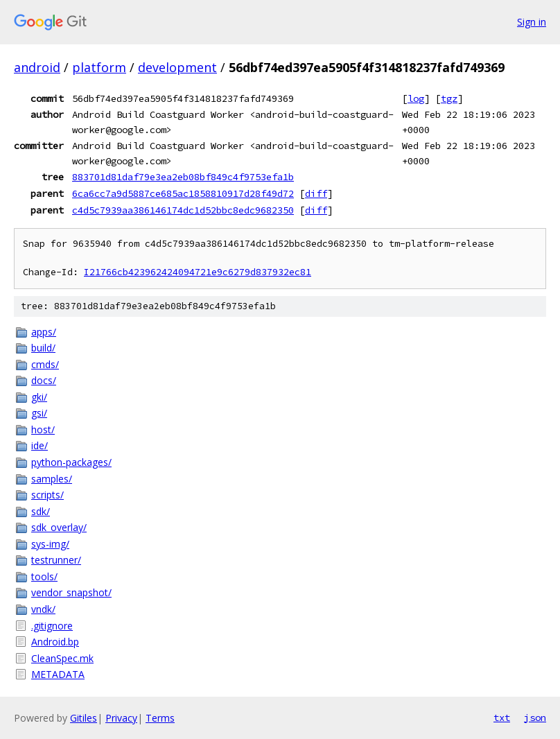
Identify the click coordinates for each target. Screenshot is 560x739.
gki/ (39, 397)
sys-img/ (50, 544)
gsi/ (39, 413)
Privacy (121, 718)
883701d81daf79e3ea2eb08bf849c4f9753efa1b (183, 177)
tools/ (44, 576)
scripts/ (47, 495)
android (37, 67)
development (177, 67)
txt (502, 718)
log (416, 98)
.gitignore (52, 626)
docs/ (44, 380)
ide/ (40, 445)
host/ (43, 429)
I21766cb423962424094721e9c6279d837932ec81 (198, 272)
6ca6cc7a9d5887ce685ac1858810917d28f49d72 (183, 193)
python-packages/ (71, 462)
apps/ (44, 332)
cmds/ (45, 364)
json (535, 718)
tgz (449, 98)
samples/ (52, 479)
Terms (160, 718)
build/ (43, 348)
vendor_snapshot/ (71, 592)
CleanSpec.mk (62, 658)
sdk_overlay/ (59, 527)
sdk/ (41, 511)
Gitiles (84, 718)
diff (316, 193)
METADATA (58, 674)
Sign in (532, 22)
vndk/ (43, 609)
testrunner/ (56, 560)
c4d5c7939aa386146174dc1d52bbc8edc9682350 (183, 210)
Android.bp (55, 642)
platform (99, 67)
